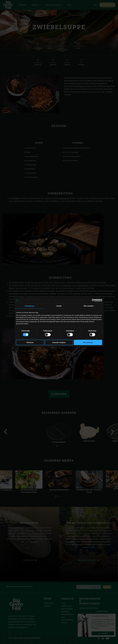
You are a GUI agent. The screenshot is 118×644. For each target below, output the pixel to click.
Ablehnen (30, 342)
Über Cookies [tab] (89, 306)
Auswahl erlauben (59, 342)
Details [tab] (59, 306)
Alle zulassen (88, 342)
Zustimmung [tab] (29, 306)
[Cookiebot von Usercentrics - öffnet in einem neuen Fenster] (93, 300)
